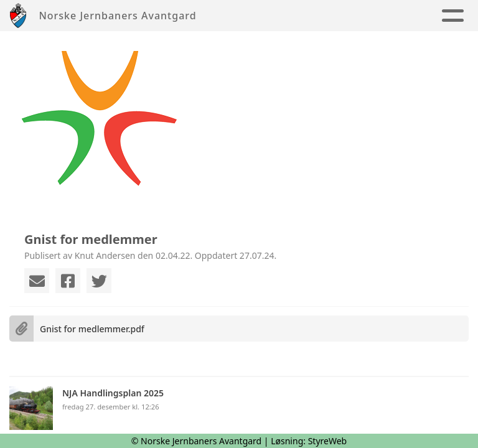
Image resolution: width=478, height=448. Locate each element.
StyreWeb (328, 441)
